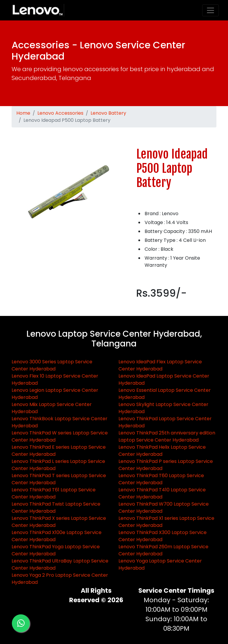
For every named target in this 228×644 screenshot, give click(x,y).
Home (23, 113)
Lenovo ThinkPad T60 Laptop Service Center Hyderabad (161, 479)
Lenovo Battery (108, 113)
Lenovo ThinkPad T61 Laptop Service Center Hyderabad (54, 493)
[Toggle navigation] (210, 10)
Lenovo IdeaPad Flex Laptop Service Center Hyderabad (160, 365)
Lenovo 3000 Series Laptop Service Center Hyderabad (52, 365)
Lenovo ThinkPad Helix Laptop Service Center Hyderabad (162, 451)
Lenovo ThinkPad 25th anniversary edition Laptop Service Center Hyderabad (167, 436)
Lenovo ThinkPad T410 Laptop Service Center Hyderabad (162, 493)
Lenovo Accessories (60, 113)
